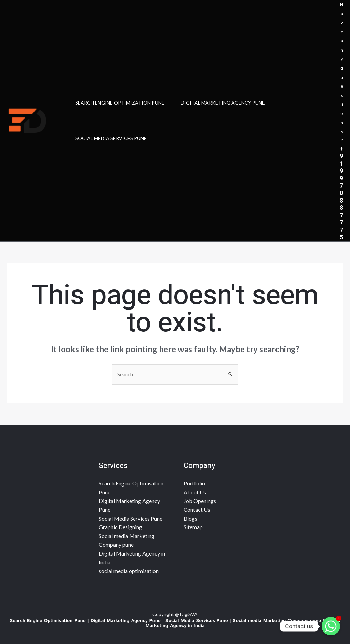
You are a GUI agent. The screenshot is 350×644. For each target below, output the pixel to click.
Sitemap (193, 527)
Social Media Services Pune (131, 518)
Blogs (190, 518)
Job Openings (200, 501)
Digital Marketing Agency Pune (223, 103)
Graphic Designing (120, 527)
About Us (195, 492)
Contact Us (197, 510)
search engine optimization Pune (120, 103)
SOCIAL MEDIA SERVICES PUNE (111, 138)
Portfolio (194, 483)
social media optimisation (129, 571)
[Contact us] (331, 626)
